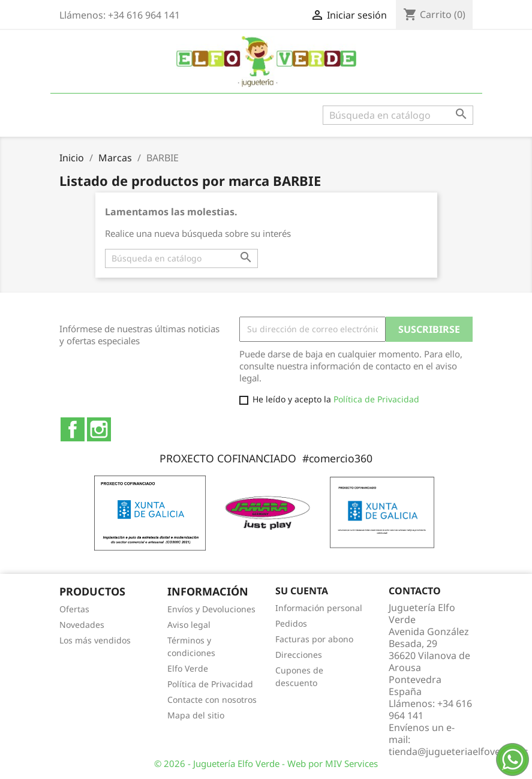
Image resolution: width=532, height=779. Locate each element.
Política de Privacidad (376, 399)
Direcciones (299, 655)
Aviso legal (189, 625)
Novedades (82, 625)
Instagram (99, 429)
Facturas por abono (314, 639)
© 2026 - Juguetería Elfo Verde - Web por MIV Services (266, 763)
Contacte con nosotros (212, 700)
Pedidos (291, 623)
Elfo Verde (188, 668)
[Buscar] (398, 115)
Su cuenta (302, 591)
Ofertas (74, 609)
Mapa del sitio (196, 715)
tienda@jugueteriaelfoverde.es (459, 751)
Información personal (319, 608)
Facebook (73, 429)
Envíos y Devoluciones (211, 609)
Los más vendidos (95, 640)
